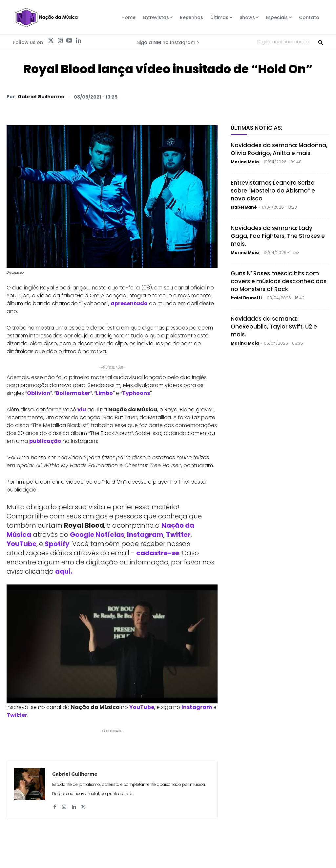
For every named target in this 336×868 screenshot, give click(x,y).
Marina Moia (245, 162)
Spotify (57, 544)
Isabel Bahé (244, 207)
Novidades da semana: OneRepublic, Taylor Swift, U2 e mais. (274, 327)
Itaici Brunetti (246, 298)
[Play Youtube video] (112, 644)
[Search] (321, 42)
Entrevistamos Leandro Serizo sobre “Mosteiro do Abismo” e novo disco (273, 191)
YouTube (21, 544)
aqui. (64, 571)
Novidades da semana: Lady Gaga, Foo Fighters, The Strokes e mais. (278, 236)
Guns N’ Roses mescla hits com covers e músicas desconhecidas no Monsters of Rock (279, 281)
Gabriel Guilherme (41, 97)
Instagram (145, 535)
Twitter (178, 535)
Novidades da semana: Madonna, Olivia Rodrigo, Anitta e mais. (279, 149)
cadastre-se (158, 553)
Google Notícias (97, 535)
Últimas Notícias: (256, 128)
